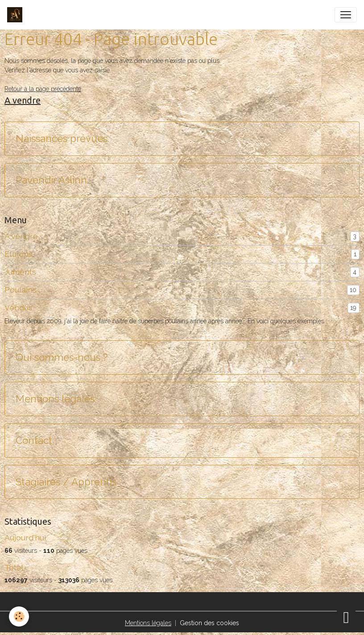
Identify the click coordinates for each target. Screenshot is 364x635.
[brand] (17, 15)
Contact (34, 440)
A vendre (21, 236)
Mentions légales (55, 399)
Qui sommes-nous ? (62, 357)
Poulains (21, 290)
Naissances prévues (62, 138)
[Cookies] (19, 616)
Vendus (19, 307)
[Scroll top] (346, 617)
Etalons (19, 254)
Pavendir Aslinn (51, 180)
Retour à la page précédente (43, 89)
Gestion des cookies (209, 623)
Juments (20, 272)
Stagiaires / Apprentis (66, 482)
